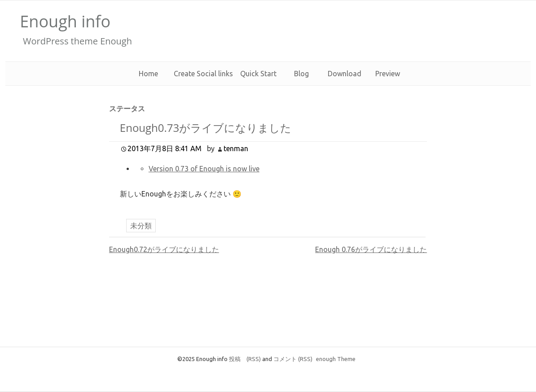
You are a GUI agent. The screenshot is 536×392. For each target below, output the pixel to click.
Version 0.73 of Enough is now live (204, 169)
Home (148, 74)
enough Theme (336, 359)
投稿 (245, 359)
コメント (293, 359)
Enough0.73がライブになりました (206, 128)
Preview (388, 74)
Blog (301, 74)
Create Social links (203, 74)
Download (345, 74)
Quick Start (258, 74)
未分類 (141, 226)
